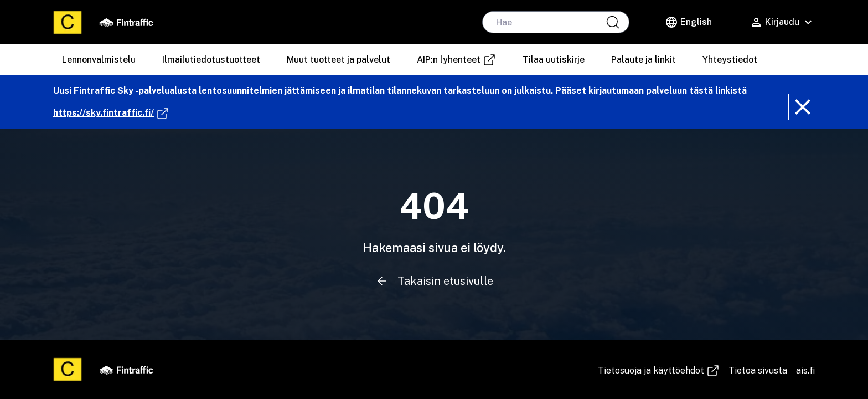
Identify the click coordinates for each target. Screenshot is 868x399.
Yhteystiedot (730, 60)
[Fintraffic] (126, 22)
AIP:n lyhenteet (461, 60)
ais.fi (805, 370)
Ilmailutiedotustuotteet (211, 60)
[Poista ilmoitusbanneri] (802, 107)
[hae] (556, 22)
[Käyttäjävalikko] (782, 22)
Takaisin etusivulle (433, 281)
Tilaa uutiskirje (554, 60)
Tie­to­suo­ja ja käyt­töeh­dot (659, 371)
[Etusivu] (68, 22)
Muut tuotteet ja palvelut (339, 60)
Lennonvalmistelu (99, 60)
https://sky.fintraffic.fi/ (111, 113)
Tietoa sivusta (758, 370)
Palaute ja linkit (644, 60)
